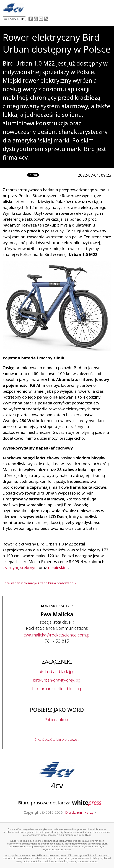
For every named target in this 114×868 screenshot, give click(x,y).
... (57, 635)
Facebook (31, 19)
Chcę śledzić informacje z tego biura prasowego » (39, 583)
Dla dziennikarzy (80, 812)
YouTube (36, 19)
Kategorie (14, 19)
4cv (57, 785)
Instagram (41, 19)
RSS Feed (46, 19)
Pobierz (57, 719)
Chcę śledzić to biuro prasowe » (57, 739)
